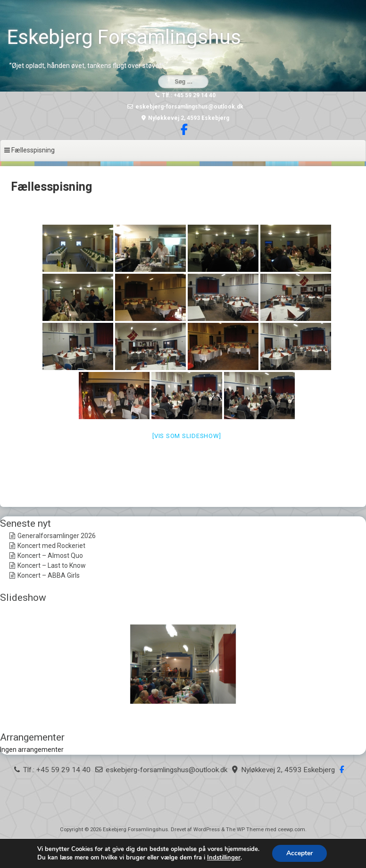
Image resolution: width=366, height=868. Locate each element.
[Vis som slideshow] (187, 436)
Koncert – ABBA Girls (49, 575)
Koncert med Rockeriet (51, 546)
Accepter (299, 853)
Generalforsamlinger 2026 (57, 536)
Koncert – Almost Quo (50, 556)
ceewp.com (291, 830)
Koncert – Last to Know (52, 565)
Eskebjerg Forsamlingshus (124, 37)
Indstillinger (224, 858)
